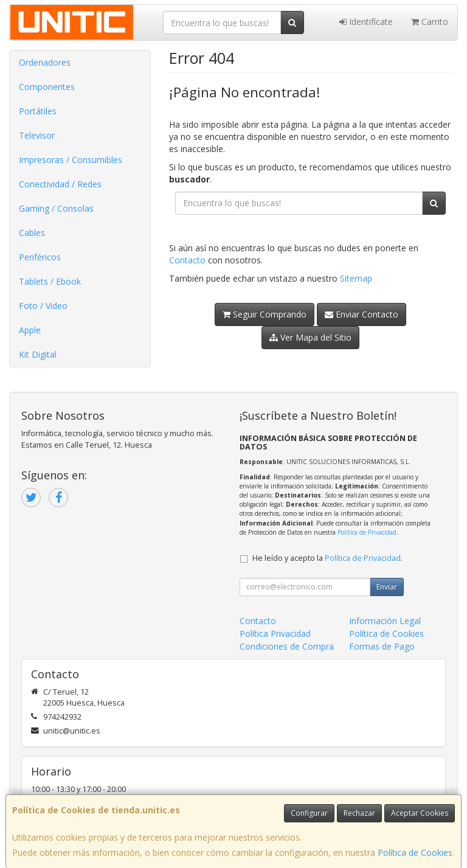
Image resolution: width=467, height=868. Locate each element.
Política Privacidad (275, 634)
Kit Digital (38, 354)
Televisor (37, 135)
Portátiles (38, 111)
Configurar (309, 813)
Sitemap (356, 278)
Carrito (430, 22)
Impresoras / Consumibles (71, 160)
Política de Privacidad (367, 532)
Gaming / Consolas (56, 208)
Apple (30, 330)
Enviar (387, 587)
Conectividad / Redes (60, 184)
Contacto (187, 260)
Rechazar (359, 813)
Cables (32, 233)
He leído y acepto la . (327, 558)
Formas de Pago (382, 646)
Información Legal (385, 621)
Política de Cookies (415, 852)
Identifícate (366, 22)
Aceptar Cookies (420, 813)
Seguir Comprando (265, 314)
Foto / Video (43, 306)
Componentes (47, 87)
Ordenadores (45, 62)
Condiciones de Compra (287, 646)
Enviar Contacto (361, 314)
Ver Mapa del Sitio (310, 337)
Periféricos (40, 257)
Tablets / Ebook (50, 281)
